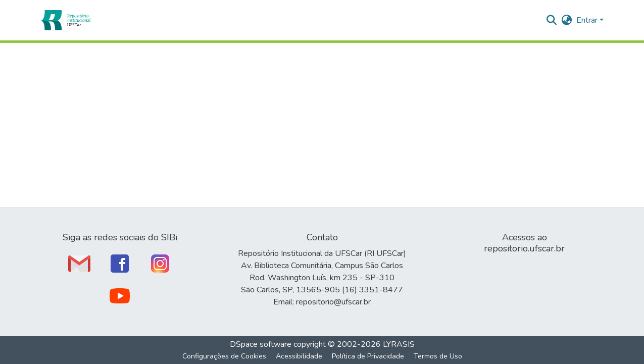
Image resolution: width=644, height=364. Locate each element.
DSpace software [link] (261, 344)
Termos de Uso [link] (438, 356)
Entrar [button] (588, 20)
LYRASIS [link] (399, 344)
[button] (65, 20)
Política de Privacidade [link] (368, 356)
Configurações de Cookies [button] (224, 356)
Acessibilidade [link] (299, 356)
